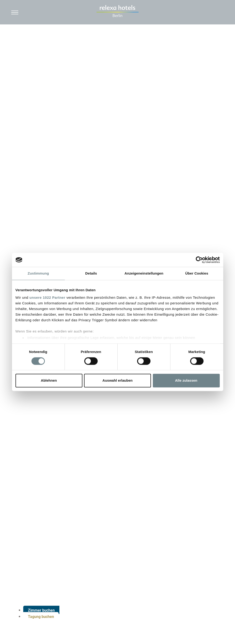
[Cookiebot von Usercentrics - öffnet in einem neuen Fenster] (199, 260)
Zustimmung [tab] (38, 273)
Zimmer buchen (41, 610)
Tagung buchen (41, 617)
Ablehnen (49, 381)
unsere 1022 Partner (47, 297)
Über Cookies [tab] (197, 273)
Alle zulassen (186, 381)
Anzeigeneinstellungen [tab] (144, 273)
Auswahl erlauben (117, 381)
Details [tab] (91, 273)
